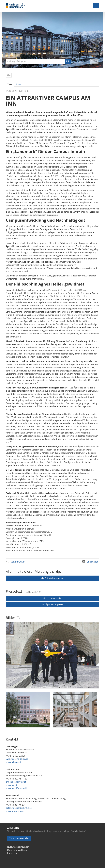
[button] (68, 61)
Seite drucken (18, 562)
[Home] (15, 6)
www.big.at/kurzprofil (16, 788)
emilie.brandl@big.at (16, 782)
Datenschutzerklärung (18, 850)
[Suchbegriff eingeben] (38, 61)
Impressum (13, 853)
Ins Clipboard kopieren (52, 604)
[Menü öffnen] (96, 5)
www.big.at (11, 785)
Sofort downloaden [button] (52, 578)
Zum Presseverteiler (19, 838)
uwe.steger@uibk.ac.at (17, 759)
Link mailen (92, 562)
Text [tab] (10, 84)
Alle (9, 75)
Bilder (11, 618)
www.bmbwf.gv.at (15, 811)
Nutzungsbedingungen (18, 847)
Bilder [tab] (18, 84)
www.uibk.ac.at (13, 762)
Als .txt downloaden (52, 598)
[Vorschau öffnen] (52, 655)
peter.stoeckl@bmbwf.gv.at (19, 808)
